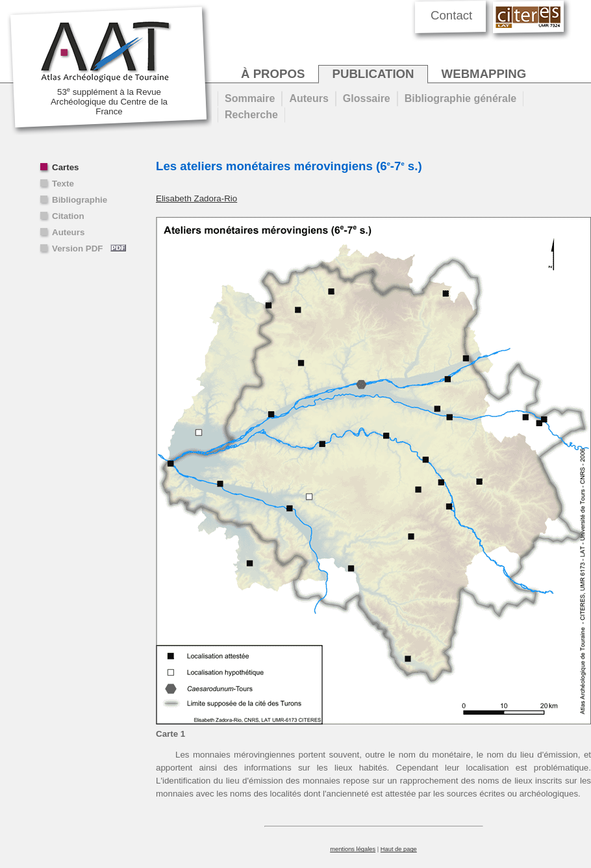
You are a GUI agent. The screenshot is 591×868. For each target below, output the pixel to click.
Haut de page (399, 849)
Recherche (251, 115)
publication (373, 74)
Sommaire (250, 98)
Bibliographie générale (460, 98)
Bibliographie (80, 200)
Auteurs (68, 232)
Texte (63, 184)
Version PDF (89, 249)
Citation (68, 216)
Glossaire (367, 98)
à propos (273, 74)
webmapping (484, 74)
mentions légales (353, 849)
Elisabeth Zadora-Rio (196, 198)
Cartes (66, 167)
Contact (451, 15)
